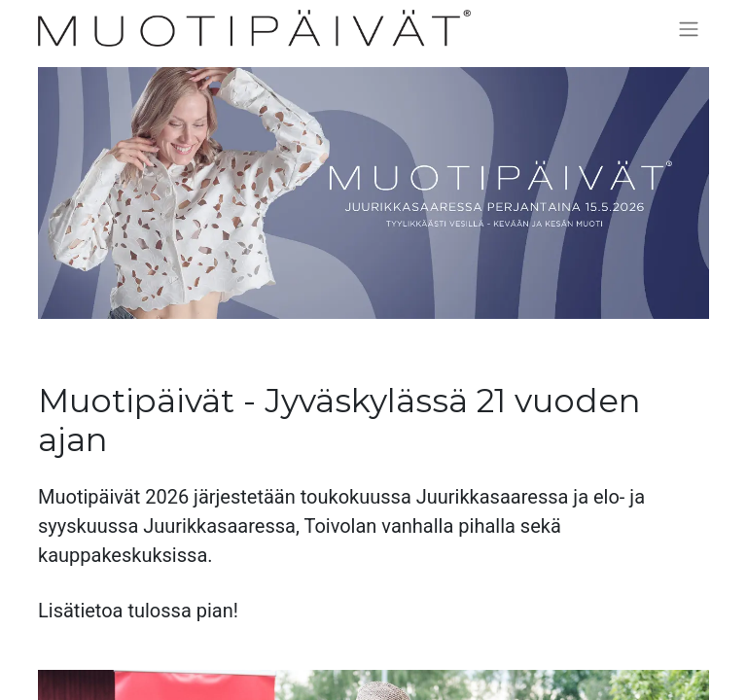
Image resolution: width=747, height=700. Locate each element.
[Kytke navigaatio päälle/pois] (689, 29)
